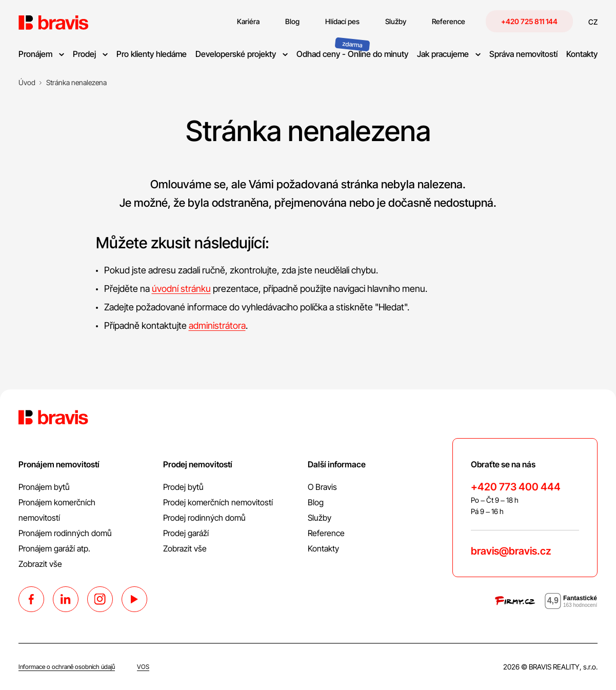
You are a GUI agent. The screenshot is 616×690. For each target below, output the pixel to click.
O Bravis (322, 487)
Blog (316, 502)
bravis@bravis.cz (511, 551)
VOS (143, 667)
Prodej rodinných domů (204, 518)
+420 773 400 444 (516, 487)
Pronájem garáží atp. (54, 548)
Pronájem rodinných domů (65, 533)
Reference (326, 533)
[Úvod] (27, 83)
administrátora (217, 326)
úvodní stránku (181, 289)
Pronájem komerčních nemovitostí (57, 510)
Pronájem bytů (44, 487)
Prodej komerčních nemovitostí (218, 502)
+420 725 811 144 (529, 21)
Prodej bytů (183, 487)
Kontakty (323, 548)
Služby (320, 518)
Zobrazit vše (40, 564)
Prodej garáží (186, 533)
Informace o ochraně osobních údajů (67, 667)
